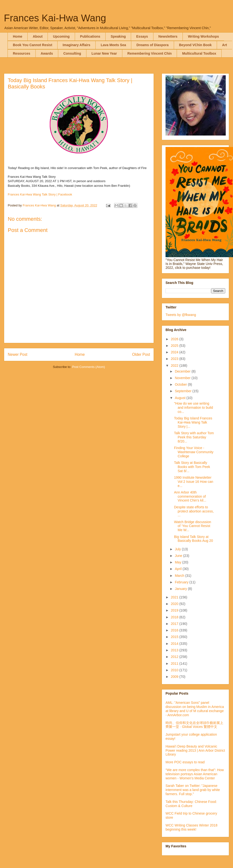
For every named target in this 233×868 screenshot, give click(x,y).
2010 (175, 670)
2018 (175, 617)
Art (225, 45)
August (180, 398)
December (183, 371)
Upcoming (61, 36)
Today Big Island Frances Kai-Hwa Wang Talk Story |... (193, 422)
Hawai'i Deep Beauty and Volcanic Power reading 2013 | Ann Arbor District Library (195, 750)
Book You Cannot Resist (33, 45)
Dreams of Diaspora (152, 45)
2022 (175, 366)
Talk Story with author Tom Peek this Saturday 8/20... (194, 437)
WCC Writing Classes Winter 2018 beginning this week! (191, 827)
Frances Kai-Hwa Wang (55, 18)
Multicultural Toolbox (199, 53)
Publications (90, 36)
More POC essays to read (185, 762)
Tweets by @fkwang (181, 315)
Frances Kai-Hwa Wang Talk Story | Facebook (40, 194)
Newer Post (18, 354)
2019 (175, 610)
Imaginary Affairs (76, 45)
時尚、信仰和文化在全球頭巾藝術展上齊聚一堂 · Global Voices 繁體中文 (194, 725)
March (180, 576)
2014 (175, 644)
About (38, 36)
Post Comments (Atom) (88, 367)
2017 (175, 624)
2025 (175, 346)
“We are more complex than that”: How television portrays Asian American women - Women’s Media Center (195, 774)
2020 (175, 604)
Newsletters (168, 36)
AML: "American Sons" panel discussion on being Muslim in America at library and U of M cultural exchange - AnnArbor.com (195, 709)
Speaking (118, 36)
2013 (175, 650)
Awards (47, 53)
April (179, 569)
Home (18, 36)
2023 (175, 359)
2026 (175, 339)
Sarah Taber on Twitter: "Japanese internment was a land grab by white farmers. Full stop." (193, 790)
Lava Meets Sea (113, 45)
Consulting (72, 53)
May (178, 562)
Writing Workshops (203, 36)
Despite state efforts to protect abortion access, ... (194, 511)
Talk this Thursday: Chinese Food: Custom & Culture (191, 804)
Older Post (141, 354)
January (181, 589)
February (182, 582)
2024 (175, 352)
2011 (175, 664)
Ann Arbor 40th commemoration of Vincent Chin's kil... (190, 496)
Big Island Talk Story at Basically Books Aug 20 (194, 539)
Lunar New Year (104, 53)
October (181, 384)
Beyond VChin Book (196, 45)
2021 (175, 597)
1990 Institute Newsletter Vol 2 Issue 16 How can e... (194, 482)
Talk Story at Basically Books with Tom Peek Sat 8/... (192, 467)
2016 (175, 630)
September (183, 391)
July (178, 549)
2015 (175, 637)
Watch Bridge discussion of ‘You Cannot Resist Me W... (193, 526)
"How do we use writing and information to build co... (194, 408)
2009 (175, 677)
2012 (175, 657)
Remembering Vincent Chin (150, 53)
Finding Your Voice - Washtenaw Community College (194, 452)
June (179, 556)
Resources (22, 53)
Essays (142, 36)
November (183, 378)
